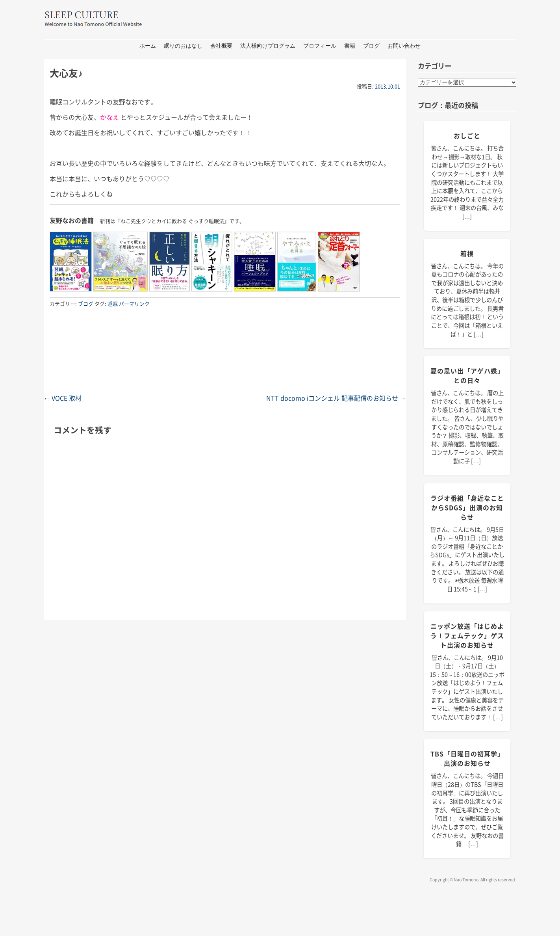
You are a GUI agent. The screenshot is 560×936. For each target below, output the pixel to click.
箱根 (467, 253)
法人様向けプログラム (268, 46)
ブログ (371, 46)
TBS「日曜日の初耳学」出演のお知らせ (467, 758)
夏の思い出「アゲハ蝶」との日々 (467, 375)
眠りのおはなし (183, 46)
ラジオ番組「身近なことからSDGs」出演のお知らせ (467, 507)
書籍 (350, 46)
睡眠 (113, 304)
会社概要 (221, 46)
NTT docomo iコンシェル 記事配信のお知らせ (336, 398)
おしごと (467, 136)
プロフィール (320, 46)
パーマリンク (134, 304)
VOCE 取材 (63, 398)
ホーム (148, 46)
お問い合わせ (404, 46)
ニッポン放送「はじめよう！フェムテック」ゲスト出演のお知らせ (467, 635)
